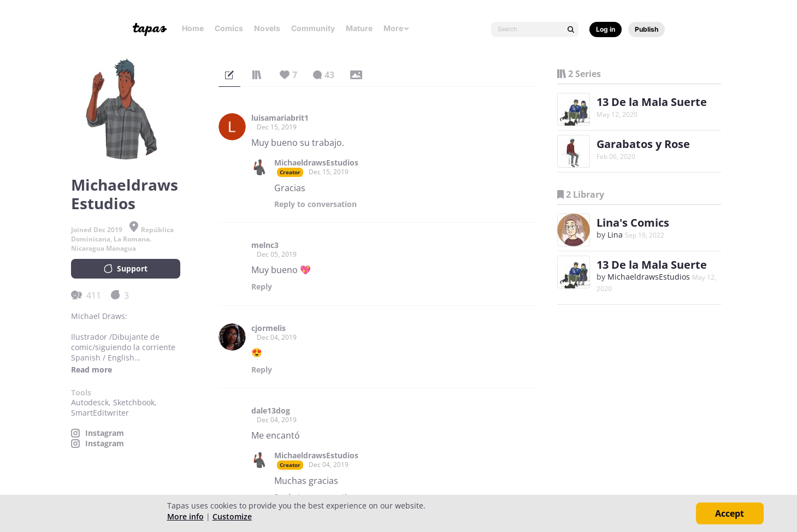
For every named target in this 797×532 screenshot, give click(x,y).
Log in (606, 29)
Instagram (105, 433)
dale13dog (271, 411)
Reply (315, 204)
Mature (359, 28)
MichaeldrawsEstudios (316, 163)
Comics (229, 28)
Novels (267, 28)
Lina (615, 235)
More (397, 28)
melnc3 (265, 245)
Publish (647, 29)
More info (185, 516)
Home (193, 28)
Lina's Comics (633, 223)
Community (313, 28)
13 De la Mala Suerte (652, 102)
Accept (730, 513)
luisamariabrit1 (280, 118)
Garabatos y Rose (643, 144)
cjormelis (268, 328)
